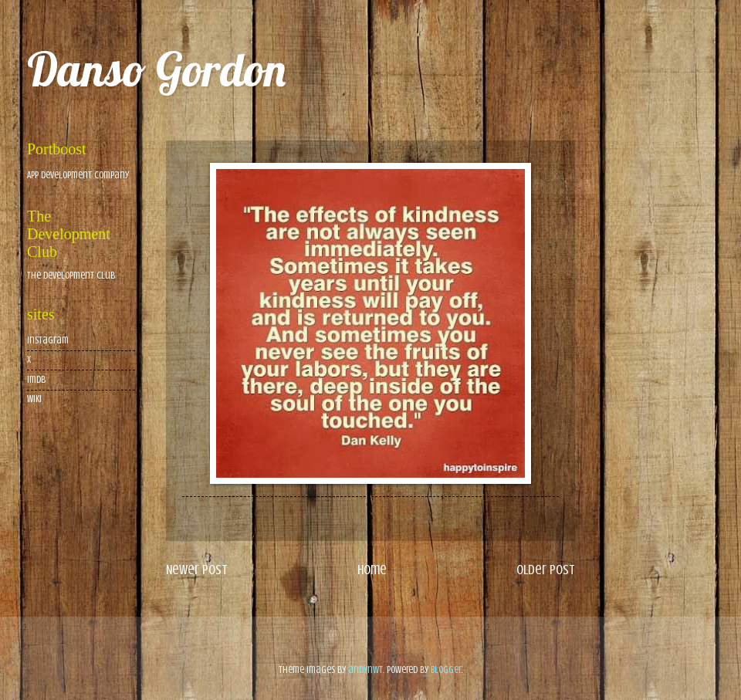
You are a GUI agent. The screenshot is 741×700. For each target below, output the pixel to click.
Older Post (546, 570)
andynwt (365, 670)
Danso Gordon (156, 69)
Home (372, 570)
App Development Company (78, 175)
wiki (34, 399)
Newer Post (197, 570)
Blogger (446, 670)
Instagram (48, 340)
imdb (36, 380)
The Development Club (71, 276)
